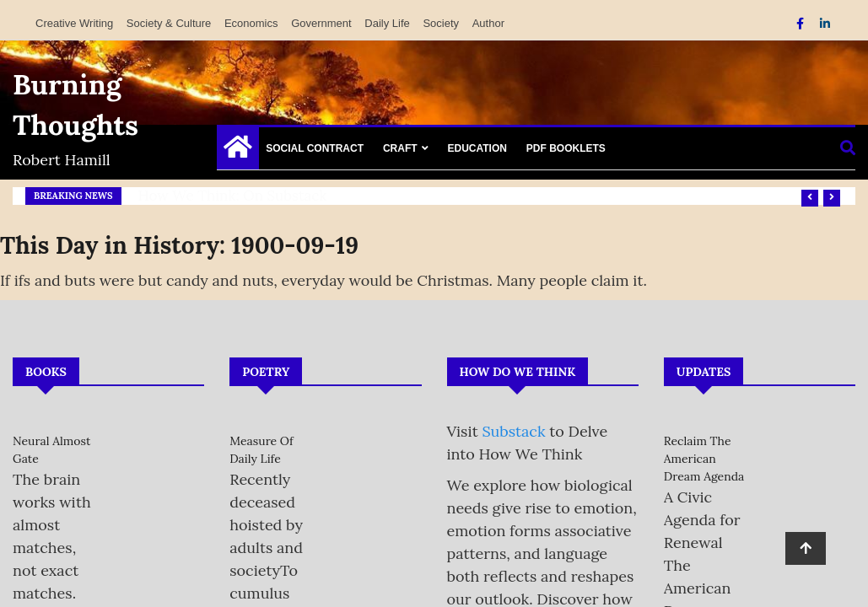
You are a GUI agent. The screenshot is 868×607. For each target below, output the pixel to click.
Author (488, 23)
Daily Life (387, 23)
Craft (400, 148)
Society (441, 23)
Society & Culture (169, 23)
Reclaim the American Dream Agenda (704, 459)
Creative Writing (74, 23)
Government (321, 23)
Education (477, 148)
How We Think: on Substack (233, 196)
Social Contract (315, 148)
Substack (513, 431)
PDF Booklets (566, 148)
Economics (251, 23)
